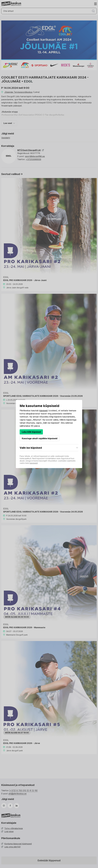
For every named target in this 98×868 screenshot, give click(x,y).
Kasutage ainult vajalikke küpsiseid (40, 438)
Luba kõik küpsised (31, 432)
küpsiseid (44, 411)
